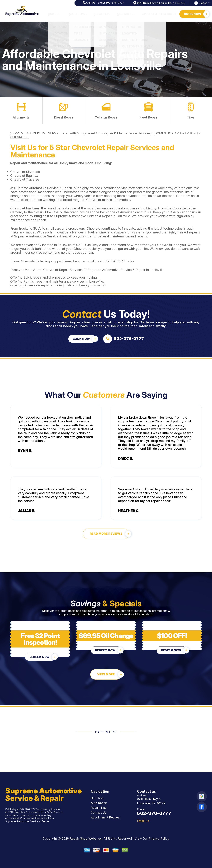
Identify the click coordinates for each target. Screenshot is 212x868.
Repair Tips (102, 14)
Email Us (143, 821)
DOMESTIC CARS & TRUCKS (176, 133)
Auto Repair (78, 14)
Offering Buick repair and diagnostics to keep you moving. (54, 277)
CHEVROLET (20, 137)
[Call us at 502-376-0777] (124, 339)
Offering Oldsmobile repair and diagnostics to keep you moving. (58, 285)
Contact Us (126, 14)
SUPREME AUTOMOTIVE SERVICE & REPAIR (43, 133)
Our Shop (55, 14)
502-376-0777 (114, 261)
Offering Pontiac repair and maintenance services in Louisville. (57, 281)
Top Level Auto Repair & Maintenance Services (115, 133)
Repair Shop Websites (86, 839)
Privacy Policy (159, 839)
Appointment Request (159, 14)
